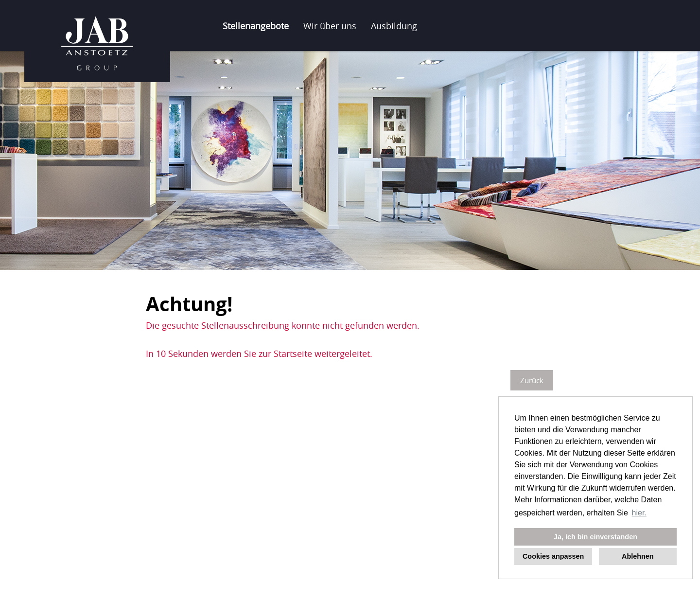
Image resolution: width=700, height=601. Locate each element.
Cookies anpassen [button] (553, 556)
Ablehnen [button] (638, 556)
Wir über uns (330, 26)
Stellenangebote (256, 26)
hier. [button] (639, 513)
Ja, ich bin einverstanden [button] (595, 537)
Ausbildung (394, 26)
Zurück (532, 380)
